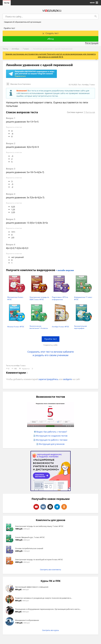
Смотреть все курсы (50, 630)
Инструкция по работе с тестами (52, 440)
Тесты (7, 3)
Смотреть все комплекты (50, 570)
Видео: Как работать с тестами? (52, 432)
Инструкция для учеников (52, 444)
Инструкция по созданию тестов (52, 436)
